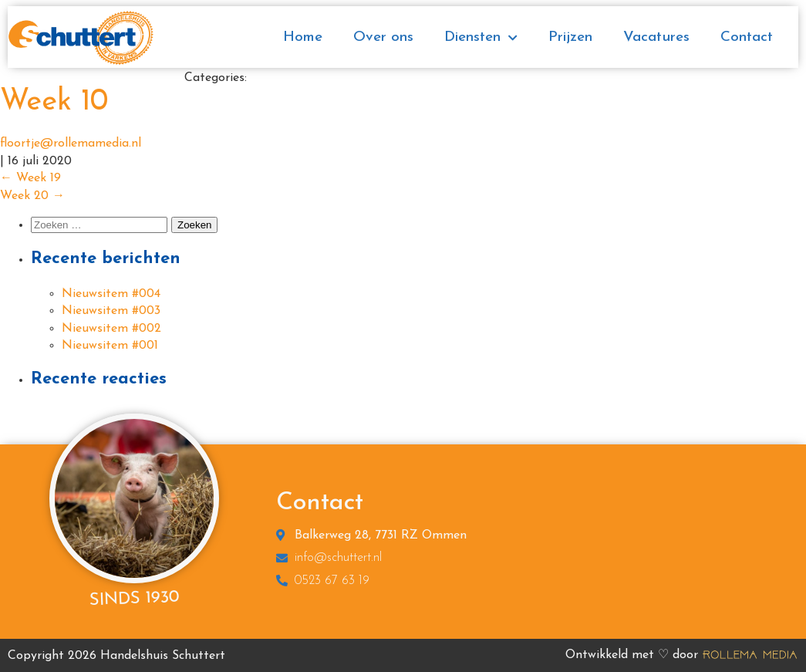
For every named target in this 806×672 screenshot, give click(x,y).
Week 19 (30, 178)
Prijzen (570, 37)
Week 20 (32, 196)
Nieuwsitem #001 (110, 346)
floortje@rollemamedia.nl (71, 144)
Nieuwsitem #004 (111, 294)
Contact (747, 37)
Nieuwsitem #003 (111, 311)
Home (303, 37)
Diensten (481, 38)
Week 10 (54, 102)
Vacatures (656, 37)
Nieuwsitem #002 (111, 329)
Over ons (383, 37)
